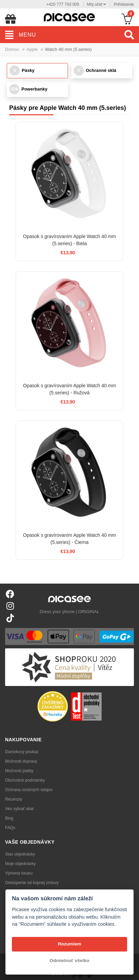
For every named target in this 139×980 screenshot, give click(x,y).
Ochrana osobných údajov (29, 790)
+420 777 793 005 (63, 4)
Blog (9, 818)
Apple (32, 49)
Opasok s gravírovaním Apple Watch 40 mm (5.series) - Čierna (69, 539)
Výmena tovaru (19, 873)
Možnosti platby (19, 771)
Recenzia (14, 799)
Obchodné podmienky (25, 780)
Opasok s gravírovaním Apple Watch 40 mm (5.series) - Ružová (69, 389)
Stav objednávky (20, 854)
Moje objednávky (20, 864)
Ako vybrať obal (19, 809)
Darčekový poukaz (22, 752)
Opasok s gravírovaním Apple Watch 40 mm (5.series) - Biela (69, 240)
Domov (12, 49)
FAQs (10, 828)
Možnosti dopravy (21, 761)
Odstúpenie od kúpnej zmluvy (32, 883)
